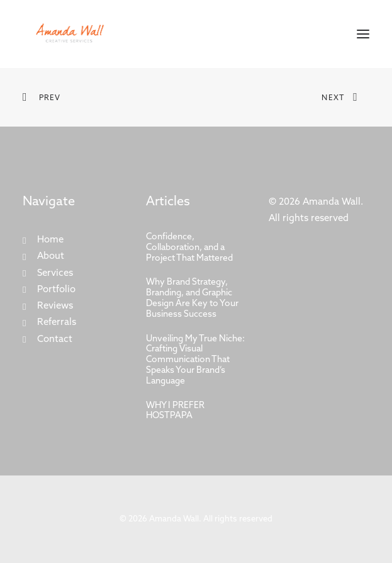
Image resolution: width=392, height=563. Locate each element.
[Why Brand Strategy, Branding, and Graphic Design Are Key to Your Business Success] (196, 299)
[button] (363, 34)
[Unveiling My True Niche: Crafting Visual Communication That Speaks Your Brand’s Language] (196, 361)
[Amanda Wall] (70, 34)
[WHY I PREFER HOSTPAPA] (196, 412)
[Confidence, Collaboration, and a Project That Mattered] (196, 248)
